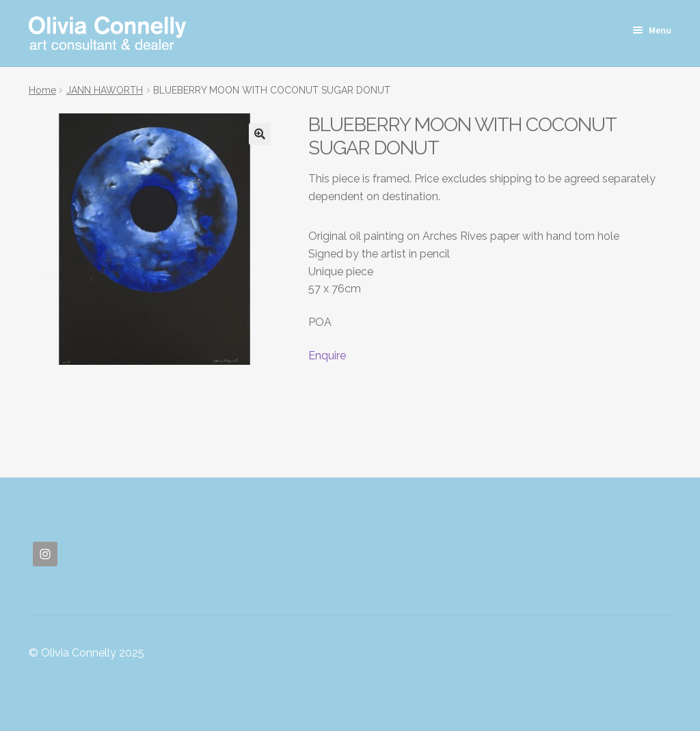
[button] (260, 134)
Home (42, 90)
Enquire (327, 356)
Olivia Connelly (107, 33)
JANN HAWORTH (105, 90)
